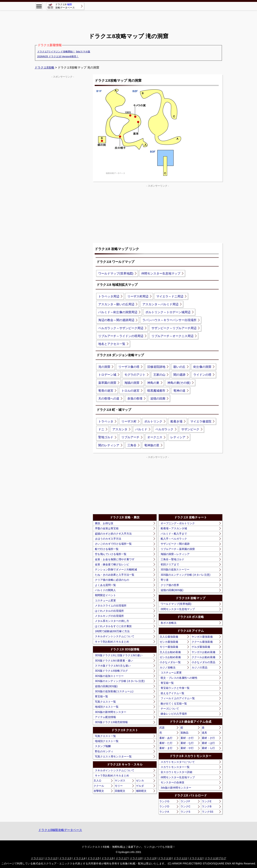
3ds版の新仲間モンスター (176, 788)
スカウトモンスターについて (178, 762)
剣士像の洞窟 (202, 367)
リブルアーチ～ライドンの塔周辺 (121, 336)
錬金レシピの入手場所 (174, 714)
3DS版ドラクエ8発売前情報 (111, 722)
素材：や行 (187, 748)
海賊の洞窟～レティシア (175, 554)
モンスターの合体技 (172, 782)
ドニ (101, 429)
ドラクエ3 (65, 858)
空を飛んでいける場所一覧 (111, 554)
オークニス (155, 437)
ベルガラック (164, 429)
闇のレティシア (109, 445)
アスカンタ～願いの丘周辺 (116, 304)
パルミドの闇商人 (105, 590)
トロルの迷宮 (130, 391)
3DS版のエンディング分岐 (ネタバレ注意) (120, 681)
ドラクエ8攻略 (44, 67)
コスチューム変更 (105, 600)
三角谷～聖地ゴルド (172, 559)
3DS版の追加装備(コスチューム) (114, 691)
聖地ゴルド (106, 437)
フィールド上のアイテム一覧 (178, 698)
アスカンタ (120, 429)
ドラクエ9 (150, 858)
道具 (204, 733)
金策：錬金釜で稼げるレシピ (112, 564)
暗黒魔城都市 (156, 391)
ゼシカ (140, 781)
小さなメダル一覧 (170, 662)
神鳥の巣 (153, 383)
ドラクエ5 (93, 858)
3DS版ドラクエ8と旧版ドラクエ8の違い (119, 655)
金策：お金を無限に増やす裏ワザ (115, 559)
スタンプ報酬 (103, 746)
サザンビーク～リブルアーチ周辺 (174, 328)
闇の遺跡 (179, 375)
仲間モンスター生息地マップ (161, 273)
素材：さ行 (208, 738)
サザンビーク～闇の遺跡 (175, 544)
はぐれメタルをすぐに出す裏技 (113, 626)
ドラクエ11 (180, 858)
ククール (99, 786)
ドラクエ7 (122, 858)
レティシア (178, 437)
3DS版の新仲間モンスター (111, 712)
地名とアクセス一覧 (112, 344)
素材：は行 (208, 743)
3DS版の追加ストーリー (109, 676)
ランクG (164, 801)
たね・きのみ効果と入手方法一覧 (115, 575)
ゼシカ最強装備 (169, 642)
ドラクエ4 (79, 858)
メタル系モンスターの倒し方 (112, 621)
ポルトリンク (153, 421)
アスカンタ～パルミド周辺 (160, 304)
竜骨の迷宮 (106, 391)
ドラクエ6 (107, 858)
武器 (162, 728)
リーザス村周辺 (138, 296)
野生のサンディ (104, 751)
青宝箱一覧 (101, 696)
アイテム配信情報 (105, 717)
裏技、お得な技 (104, 523)
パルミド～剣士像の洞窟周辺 (118, 312)
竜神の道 (179, 391)
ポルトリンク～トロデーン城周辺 (168, 312)
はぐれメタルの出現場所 (109, 611)
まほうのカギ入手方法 (108, 539)
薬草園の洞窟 (107, 383)
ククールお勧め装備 (203, 657)
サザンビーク (190, 429)
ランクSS (207, 812)
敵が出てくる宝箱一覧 (174, 704)
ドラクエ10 (165, 858)
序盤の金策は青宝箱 (107, 528)
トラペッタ (106, 421)
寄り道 (165, 580)
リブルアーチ (130, 437)
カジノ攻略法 (168, 667)
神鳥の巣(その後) (179, 383)
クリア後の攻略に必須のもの (112, 580)
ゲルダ (140, 786)
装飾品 (184, 733)
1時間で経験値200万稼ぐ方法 (112, 631)
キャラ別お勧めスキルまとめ (112, 642)
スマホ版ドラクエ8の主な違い (113, 666)
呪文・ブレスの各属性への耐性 (179, 678)
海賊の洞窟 (132, 383)
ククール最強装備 (202, 642)
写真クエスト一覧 (105, 702)
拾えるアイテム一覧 (172, 693)
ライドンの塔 (202, 375)
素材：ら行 (208, 748)
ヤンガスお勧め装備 (203, 652)
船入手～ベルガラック (174, 539)
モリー (119, 786)
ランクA (164, 812)
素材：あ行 (166, 738)
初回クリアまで (170, 564)
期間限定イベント (105, 595)
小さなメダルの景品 (203, 662)
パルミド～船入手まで (174, 534)
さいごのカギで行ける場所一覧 (113, 544)
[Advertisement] (128, 19)
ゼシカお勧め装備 (170, 657)
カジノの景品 (200, 667)
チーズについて (170, 709)
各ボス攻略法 (169, 623)
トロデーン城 (107, 375)
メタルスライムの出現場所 (111, 606)
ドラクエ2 (51, 858)
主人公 (98, 781)
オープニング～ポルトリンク (178, 523)
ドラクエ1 (37, 858)
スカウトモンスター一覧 (175, 767)
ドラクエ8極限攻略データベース (60, 830)
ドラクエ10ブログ (215, 858)
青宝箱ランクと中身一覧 (175, 688)
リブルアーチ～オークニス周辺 (172, 336)
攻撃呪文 (99, 791)
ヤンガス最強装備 (202, 637)
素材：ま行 (166, 748)
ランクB (207, 806)
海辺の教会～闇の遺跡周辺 (116, 320)
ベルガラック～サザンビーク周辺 (121, 328)
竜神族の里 (152, 445)
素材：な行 (187, 743)
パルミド (141, 429)
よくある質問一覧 (105, 585)
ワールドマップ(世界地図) (116, 273)
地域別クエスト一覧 (107, 707)
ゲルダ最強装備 (201, 647)
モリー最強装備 (169, 647)
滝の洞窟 (104, 367)
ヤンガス (120, 781)
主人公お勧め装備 (170, 652)
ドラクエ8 (136, 858)
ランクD (164, 806)
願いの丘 (179, 367)
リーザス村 (129, 421)
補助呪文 (141, 791)
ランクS (185, 812)
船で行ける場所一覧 (107, 549)
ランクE (207, 801)
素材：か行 (187, 738)
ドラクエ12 (196, 858)
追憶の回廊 (158, 399)
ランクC (185, 806)
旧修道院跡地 (156, 367)
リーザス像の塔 (129, 367)
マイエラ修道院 (201, 421)
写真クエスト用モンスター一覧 (113, 756)
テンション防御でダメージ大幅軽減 (116, 569)
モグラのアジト (135, 375)
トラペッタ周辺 (109, 296)
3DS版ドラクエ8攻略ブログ (111, 671)
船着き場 (176, 421)
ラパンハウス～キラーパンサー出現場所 (169, 320)
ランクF (185, 801)
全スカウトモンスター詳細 (176, 772)
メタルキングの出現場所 (109, 616)
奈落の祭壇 (135, 399)
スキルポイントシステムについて (115, 636)
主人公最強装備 (169, 637)
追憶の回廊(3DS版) (106, 686)
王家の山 (159, 375)
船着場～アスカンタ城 (174, 528)
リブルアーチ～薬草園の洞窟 (178, 549)
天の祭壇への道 (109, 399)
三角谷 (132, 445)
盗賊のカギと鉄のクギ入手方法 (113, 534)
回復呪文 (120, 791)
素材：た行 (166, 743)
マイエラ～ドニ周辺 (170, 296)
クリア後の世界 (170, 585)
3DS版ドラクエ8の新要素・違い (114, 661)
